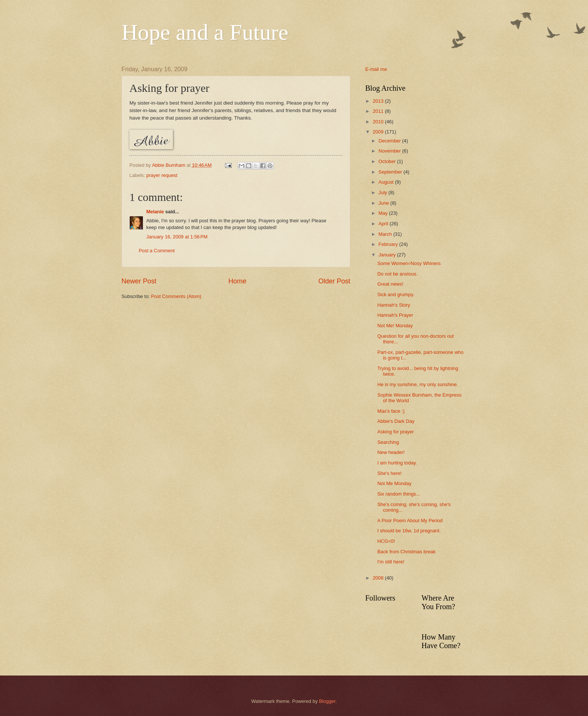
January (388, 255)
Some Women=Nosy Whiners (409, 263)
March (386, 234)
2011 (379, 111)
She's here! (389, 473)
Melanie (155, 212)
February (389, 244)
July (383, 192)
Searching (388, 442)
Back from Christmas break (406, 552)
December (390, 141)
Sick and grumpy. (396, 294)
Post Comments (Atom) (176, 296)
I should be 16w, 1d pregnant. (409, 531)
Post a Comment (157, 251)
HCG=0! (386, 541)
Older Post (334, 281)
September (391, 172)
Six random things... (399, 494)
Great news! (390, 284)
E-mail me (376, 69)
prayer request (162, 175)
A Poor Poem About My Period (410, 521)
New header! (391, 452)
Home (237, 281)
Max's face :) (391, 411)
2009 (379, 132)
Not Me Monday (394, 483)
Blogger (327, 701)
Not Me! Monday (395, 326)
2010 (379, 122)
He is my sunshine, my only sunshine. (418, 384)
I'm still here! (391, 562)
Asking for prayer (395, 432)
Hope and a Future (205, 32)
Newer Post (139, 281)
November (390, 151)
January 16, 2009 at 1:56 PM (177, 237)
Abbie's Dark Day (396, 421)
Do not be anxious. (397, 274)
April (384, 224)
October (388, 161)
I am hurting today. (397, 463)
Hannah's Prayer (395, 315)
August (387, 182)
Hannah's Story (394, 305)
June (384, 203)
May (384, 213)
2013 (379, 101)
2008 (379, 578)
